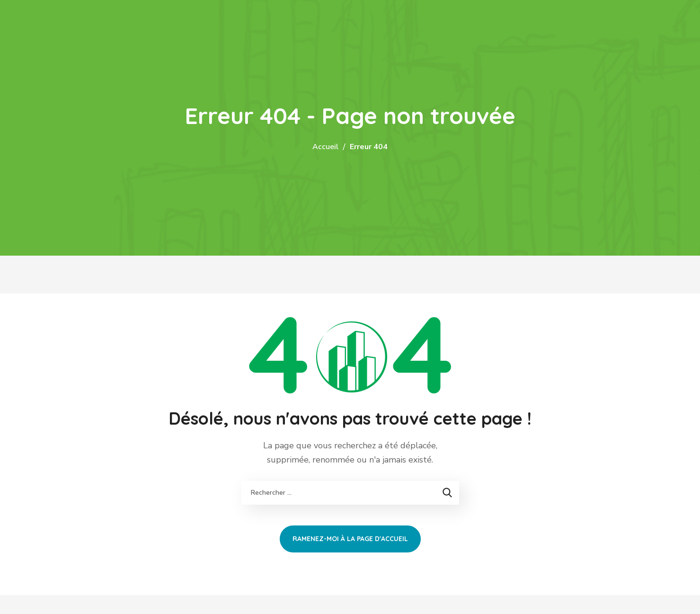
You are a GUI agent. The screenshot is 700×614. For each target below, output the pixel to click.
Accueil (325, 147)
